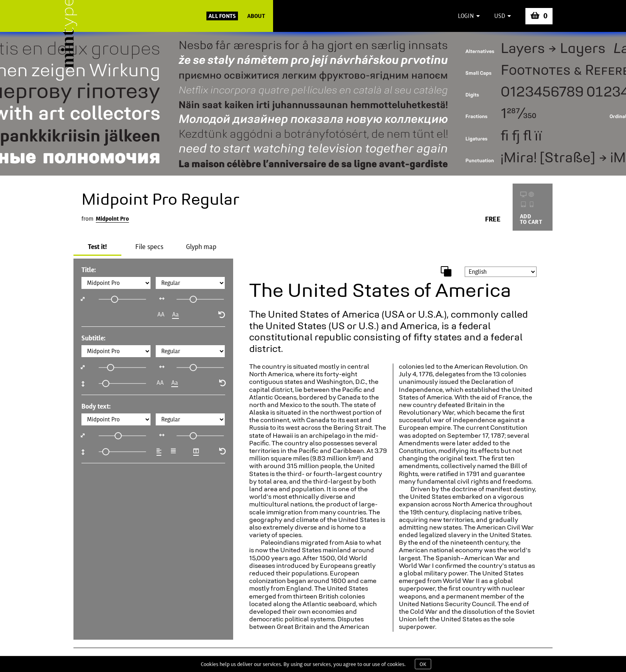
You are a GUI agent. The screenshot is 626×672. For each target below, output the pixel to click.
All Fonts (222, 16)
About (256, 16)
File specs (149, 247)
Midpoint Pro (112, 219)
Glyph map (201, 247)
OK (423, 664)
